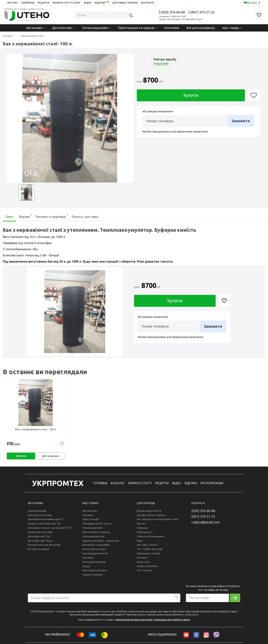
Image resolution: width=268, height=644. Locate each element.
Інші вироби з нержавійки (96, 546)
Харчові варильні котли (95, 554)
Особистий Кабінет (148, 567)
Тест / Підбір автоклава (150, 550)
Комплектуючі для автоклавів (44, 546)
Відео (140, 542)
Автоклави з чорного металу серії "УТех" (50, 529)
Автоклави (34, 28)
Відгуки (26, 216)
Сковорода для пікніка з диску (172, 621)
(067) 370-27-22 (202, 12)
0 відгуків (161, 63)
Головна (7, 36)
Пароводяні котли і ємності (97, 524)
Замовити (241, 121)
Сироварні (88, 516)
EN (254, 3)
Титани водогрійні (95, 28)
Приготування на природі (136, 28)
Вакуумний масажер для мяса (134, 621)
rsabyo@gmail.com (206, 523)
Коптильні (172, 28)
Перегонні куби (91, 520)
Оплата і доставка (85, 217)
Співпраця (142, 529)
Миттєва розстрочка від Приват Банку (158, 520)
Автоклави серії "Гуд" (39, 537)
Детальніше (50, 456)
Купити (191, 95)
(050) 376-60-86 (173, 12)
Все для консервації (201, 28)
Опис (9, 217)
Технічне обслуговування (151, 537)
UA (249, 3)
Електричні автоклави (40, 516)
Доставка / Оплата (147, 546)
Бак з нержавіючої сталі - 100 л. (36, 429)
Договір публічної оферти (151, 516)
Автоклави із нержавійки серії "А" (46, 520)
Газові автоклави (37, 512)
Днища (86, 567)
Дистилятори (62, 28)
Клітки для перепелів (94, 563)
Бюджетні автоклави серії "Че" (44, 524)
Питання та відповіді (52, 216)
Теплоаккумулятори (32, 36)
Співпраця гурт (145, 533)
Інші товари (231, 28)
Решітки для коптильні (95, 572)
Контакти (142, 559)
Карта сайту (143, 563)
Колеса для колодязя (94, 550)
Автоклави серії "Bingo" (41, 542)
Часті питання (145, 572)
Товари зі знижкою (93, 576)
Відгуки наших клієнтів (149, 512)
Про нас (141, 524)
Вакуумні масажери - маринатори (101, 542)
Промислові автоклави (40, 533)
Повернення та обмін (149, 554)
